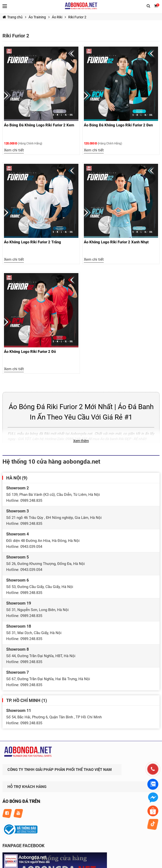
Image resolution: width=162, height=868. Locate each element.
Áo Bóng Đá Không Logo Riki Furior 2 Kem (39, 125)
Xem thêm (81, 441)
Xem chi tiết (14, 150)
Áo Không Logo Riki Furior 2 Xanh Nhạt (116, 242)
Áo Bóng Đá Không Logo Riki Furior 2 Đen (118, 125)
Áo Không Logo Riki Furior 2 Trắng (32, 242)
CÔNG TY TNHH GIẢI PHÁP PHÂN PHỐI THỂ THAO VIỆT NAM (60, 770)
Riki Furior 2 (77, 17)
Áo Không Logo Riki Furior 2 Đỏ (30, 352)
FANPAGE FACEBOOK (23, 846)
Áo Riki (57, 17)
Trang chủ (13, 17)
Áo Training (37, 17)
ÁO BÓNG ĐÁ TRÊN (21, 801)
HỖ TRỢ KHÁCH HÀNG (27, 787)
